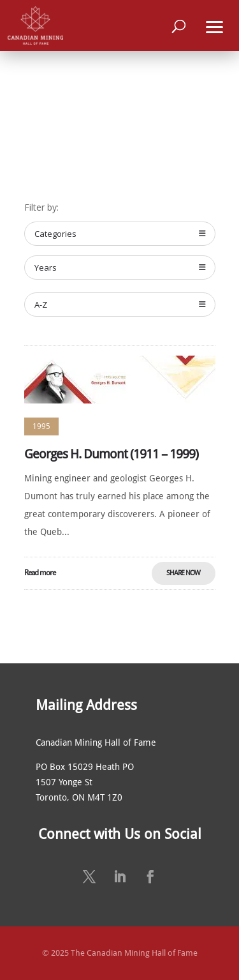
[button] (215, 26)
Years (120, 268)
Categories (120, 234)
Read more (40, 573)
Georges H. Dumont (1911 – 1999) (111, 454)
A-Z (120, 305)
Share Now (183, 573)
